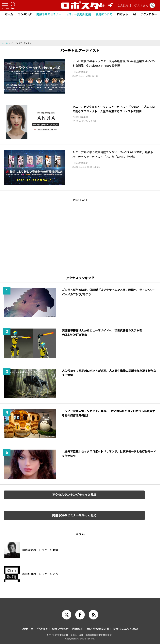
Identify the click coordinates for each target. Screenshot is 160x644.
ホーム (9, 15)
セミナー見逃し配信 (78, 15)
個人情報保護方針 (98, 629)
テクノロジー (149, 15)
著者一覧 (28, 629)
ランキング (25, 15)
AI (134, 15)
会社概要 (43, 629)
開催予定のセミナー (49, 15)
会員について (104, 15)
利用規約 (78, 629)
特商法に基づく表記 (125, 629)
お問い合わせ (60, 629)
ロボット (122, 15)
